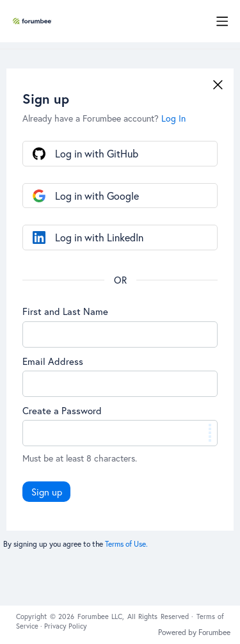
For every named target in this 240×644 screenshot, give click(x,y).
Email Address (53, 361)
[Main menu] (222, 21)
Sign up (47, 492)
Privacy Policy (66, 626)
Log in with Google (97, 196)
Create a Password (62, 410)
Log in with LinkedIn (99, 237)
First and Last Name (65, 311)
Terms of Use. (126, 544)
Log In (173, 118)
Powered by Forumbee (194, 632)
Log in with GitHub (97, 153)
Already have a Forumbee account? (104, 118)
